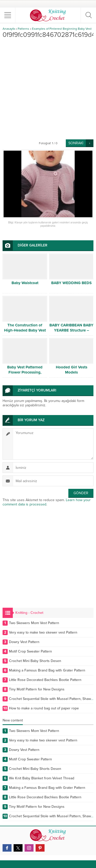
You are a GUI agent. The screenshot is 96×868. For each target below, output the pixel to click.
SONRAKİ (76, 143)
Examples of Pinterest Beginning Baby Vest (62, 29)
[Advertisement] (48, 89)
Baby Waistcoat (25, 283)
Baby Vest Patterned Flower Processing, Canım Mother (25, 372)
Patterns (23, 29)
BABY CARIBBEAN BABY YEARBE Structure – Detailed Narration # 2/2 (71, 330)
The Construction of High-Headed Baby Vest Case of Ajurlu (25, 330)
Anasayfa (9, 29)
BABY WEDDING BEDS (71, 283)
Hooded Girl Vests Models (72, 370)
